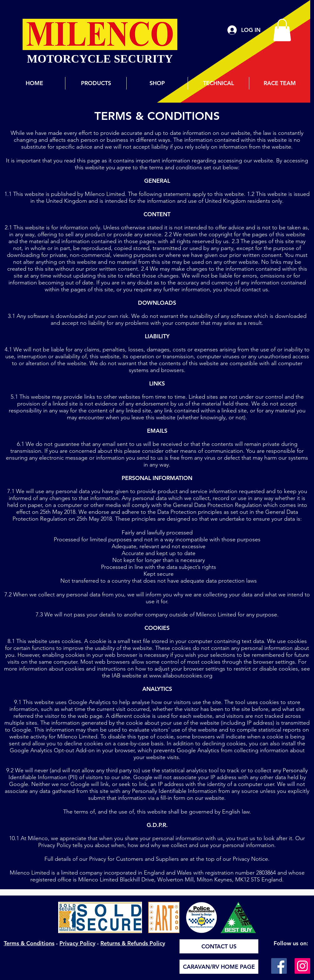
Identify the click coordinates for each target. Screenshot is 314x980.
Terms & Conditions (29, 943)
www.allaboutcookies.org (181, 676)
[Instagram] (302, 966)
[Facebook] (279, 966)
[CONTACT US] (219, 946)
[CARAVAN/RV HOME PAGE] (219, 967)
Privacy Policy (77, 943)
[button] (282, 30)
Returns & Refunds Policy (133, 943)
